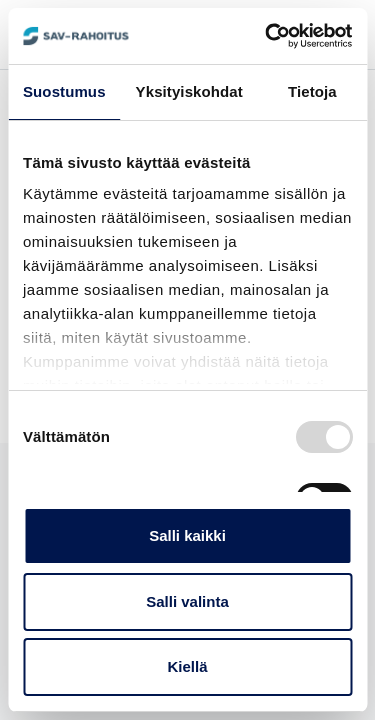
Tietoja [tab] (312, 91)
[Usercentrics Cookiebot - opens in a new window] (267, 36)
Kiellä (187, 666)
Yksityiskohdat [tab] (189, 91)
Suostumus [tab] (64, 91)
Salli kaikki (187, 535)
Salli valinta (187, 601)
